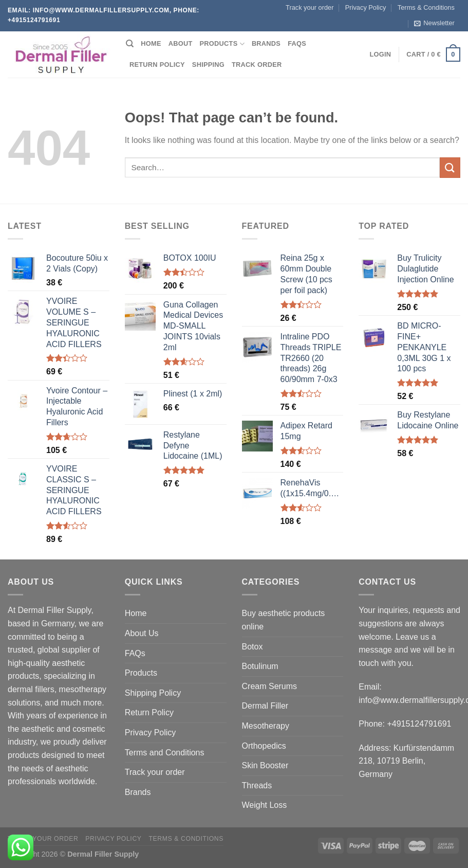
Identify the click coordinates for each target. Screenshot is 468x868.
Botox (252, 647)
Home (151, 43)
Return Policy (157, 65)
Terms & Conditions (426, 7)
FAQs (297, 43)
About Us (142, 633)
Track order (257, 65)
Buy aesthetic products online (284, 620)
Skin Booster (265, 765)
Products (222, 44)
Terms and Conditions (165, 753)
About (181, 43)
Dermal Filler (265, 706)
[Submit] (450, 167)
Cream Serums (270, 686)
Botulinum (260, 666)
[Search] (130, 44)
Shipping (208, 65)
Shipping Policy (153, 693)
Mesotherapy (266, 726)
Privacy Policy (366, 7)
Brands (266, 43)
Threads (257, 785)
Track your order (310, 7)
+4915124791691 (419, 724)
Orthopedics (264, 746)
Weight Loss (265, 805)
